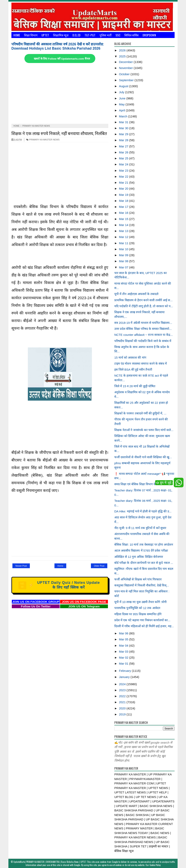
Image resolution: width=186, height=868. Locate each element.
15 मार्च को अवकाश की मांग (130, 357)
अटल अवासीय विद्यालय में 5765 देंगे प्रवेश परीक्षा (141, 550)
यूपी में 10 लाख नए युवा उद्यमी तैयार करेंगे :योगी (140, 602)
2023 (123, 690)
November (126, 68)
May (122, 104)
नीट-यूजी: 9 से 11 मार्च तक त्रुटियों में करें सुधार (140, 528)
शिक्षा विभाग (31, 35)
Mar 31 (124, 122)
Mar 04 (124, 645)
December (126, 62)
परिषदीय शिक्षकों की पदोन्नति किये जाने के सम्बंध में (143, 341)
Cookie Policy (155, 865)
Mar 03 (124, 651)
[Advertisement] (60, 94)
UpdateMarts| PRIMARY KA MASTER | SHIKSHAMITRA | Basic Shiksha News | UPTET (50, 862)
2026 (123, 50)
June (123, 98)
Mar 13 (124, 231)
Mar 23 (124, 170)
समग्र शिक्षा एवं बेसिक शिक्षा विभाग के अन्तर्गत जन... (143, 484)
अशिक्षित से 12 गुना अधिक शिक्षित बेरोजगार (139, 557)
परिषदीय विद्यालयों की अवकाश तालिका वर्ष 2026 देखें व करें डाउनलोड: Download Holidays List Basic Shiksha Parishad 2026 (58, 46)
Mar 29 (124, 134)
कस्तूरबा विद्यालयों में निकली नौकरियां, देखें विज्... (142, 585)
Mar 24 (124, 164)
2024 (123, 684)
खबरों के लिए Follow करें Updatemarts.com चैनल (62, 59)
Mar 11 (124, 243)
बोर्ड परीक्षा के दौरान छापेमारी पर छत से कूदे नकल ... (144, 563)
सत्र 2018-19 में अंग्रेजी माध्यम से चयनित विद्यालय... (143, 323)
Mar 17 (124, 207)
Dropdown (149, 35)
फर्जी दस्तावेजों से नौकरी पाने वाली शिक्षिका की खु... (143, 457)
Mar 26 (124, 152)
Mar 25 (124, 158)
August (124, 86)
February (125, 671)
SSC (118, 35)
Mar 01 (124, 663)
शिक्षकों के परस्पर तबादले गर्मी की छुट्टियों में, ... (140, 413)
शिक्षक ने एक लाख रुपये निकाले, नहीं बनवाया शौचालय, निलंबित (59, 133)
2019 (123, 714)
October (125, 74)
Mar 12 (124, 237)
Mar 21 (124, 182)
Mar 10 (124, 249)
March (124, 116)
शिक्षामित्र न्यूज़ (61, 35)
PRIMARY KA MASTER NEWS (43, 140)
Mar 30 (124, 128)
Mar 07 (124, 267)
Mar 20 (124, 188)
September (127, 80)
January (125, 677)
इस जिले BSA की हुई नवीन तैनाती (133, 369)
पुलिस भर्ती (106, 35)
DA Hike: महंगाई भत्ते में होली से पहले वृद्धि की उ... (143, 511)
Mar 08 (124, 261)
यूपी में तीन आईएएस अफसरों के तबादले (136, 294)
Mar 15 (124, 219)
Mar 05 (124, 639)
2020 (123, 708)
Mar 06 (124, 633)
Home (17, 35)
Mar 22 (124, 176)
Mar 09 (124, 255)
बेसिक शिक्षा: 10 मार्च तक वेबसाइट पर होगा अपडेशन (144, 544)
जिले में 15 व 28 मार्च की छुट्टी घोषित (135, 386)
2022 (123, 696)
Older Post (99, 566)
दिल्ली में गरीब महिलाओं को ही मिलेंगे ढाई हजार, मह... (144, 626)
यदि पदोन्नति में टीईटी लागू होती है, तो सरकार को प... (144, 306)
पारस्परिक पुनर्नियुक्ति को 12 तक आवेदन (137, 608)
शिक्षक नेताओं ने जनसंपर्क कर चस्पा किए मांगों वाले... (144, 430)
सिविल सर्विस (131, 35)
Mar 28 (124, 140)
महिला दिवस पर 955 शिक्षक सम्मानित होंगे (138, 614)
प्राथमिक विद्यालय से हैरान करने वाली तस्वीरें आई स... (143, 300)
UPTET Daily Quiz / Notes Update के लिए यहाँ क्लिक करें (59, 585)
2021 (123, 702)
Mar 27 (124, 146)
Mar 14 (124, 225)
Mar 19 (124, 195)
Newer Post (21, 566)
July (122, 92)
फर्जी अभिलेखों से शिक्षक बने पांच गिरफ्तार (138, 579)
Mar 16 (124, 213)
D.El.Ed (76, 35)
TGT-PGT (90, 35)
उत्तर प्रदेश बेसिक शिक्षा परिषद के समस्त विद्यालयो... (143, 329)
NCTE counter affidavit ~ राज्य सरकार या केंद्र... (144, 335)
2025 (123, 56)
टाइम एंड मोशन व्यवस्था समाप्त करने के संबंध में (141, 363)
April (122, 110)
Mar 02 (124, 657)
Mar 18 (124, 201)
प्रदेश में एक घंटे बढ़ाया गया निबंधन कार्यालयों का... (142, 620)
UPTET (45, 35)
